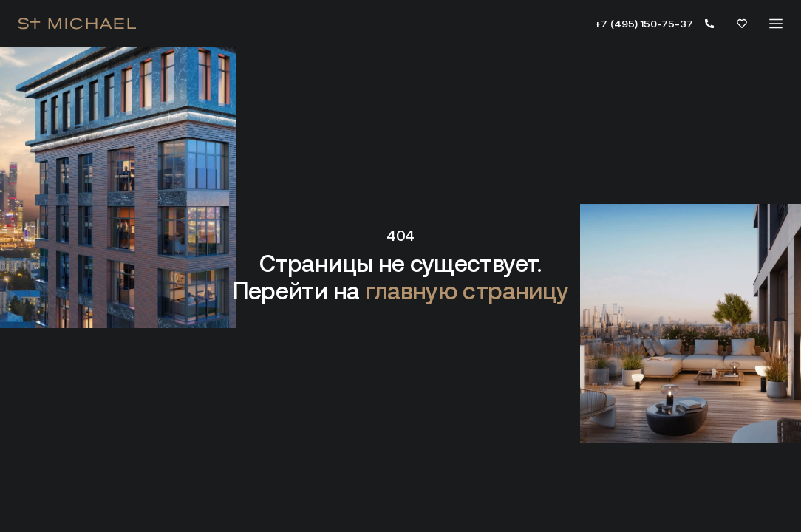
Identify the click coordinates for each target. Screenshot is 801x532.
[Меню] (776, 24)
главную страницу (467, 291)
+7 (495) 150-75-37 (644, 24)
